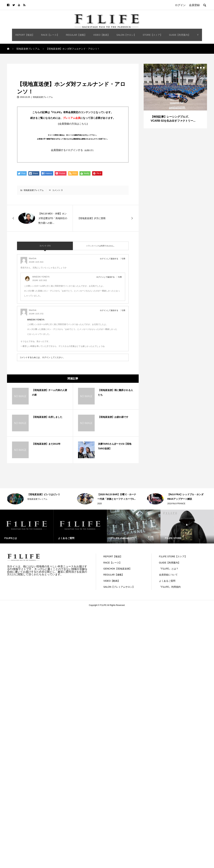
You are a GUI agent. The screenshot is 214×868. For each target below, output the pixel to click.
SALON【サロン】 (126, 35)
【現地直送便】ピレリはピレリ (44, 494)
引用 (123, 259)
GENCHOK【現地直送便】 (117, 569)
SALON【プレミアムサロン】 (119, 587)
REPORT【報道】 (25, 35)
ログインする (81, 150)
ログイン (46, 357)
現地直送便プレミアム (20, 67)
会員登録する (58, 150)
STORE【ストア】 (152, 35)
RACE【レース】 (50, 35)
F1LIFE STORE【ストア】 (173, 556)
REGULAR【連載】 (76, 35)
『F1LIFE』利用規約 (170, 587)
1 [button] (195, 68)
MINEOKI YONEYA (36, 320)
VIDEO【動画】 (101, 35)
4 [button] (204, 68)
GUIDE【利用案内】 (180, 35)
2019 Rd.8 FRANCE (176, 504)
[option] (175, 96)
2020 (100, 504)
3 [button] (201, 68)
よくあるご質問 (167, 581)
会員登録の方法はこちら (73, 124)
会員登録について (168, 575)
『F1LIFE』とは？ (169, 569)
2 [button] (198, 68)
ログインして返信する (109, 259)
